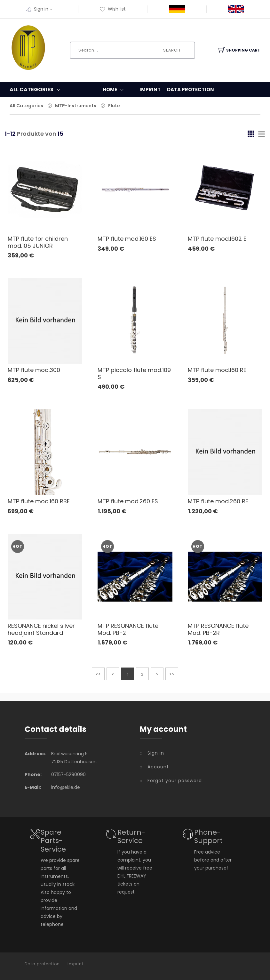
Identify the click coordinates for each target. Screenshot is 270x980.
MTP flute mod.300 (34, 370)
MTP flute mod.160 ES (127, 239)
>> (172, 674)
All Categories (26, 106)
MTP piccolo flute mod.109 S (134, 373)
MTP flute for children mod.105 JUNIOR (38, 242)
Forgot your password (175, 781)
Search (172, 50)
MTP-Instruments (76, 106)
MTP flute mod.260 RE (218, 501)
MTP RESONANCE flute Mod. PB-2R (218, 629)
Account (158, 767)
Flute (114, 106)
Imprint (150, 89)
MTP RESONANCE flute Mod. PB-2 (128, 629)
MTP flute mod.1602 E (217, 239)
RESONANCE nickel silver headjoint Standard (41, 629)
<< (98, 674)
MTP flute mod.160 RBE (39, 501)
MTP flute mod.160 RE (217, 370)
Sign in (45, 9)
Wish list (113, 9)
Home (115, 90)
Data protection (191, 89)
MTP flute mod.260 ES (128, 501)
